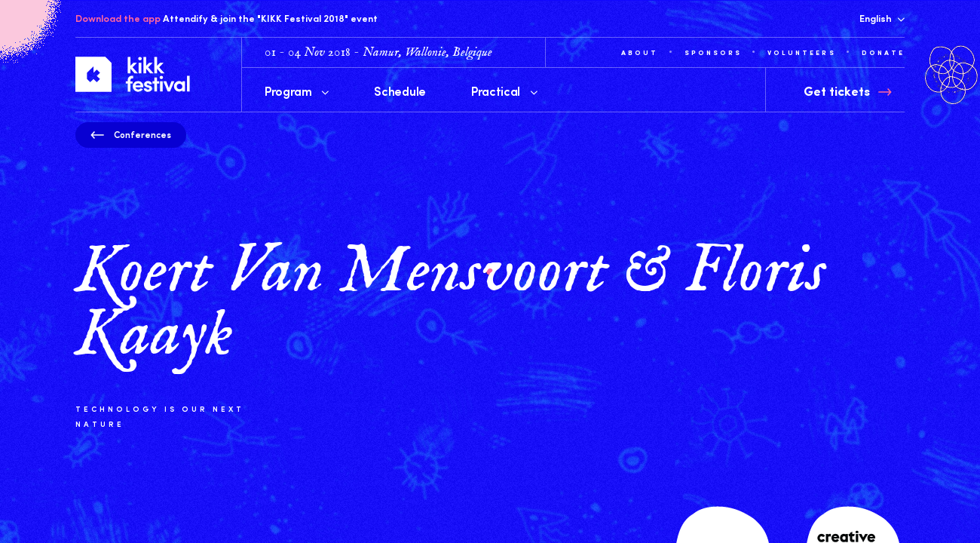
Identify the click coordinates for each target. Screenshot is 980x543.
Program (297, 90)
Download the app (118, 18)
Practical (504, 90)
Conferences (131, 134)
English (882, 18)
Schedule (400, 90)
